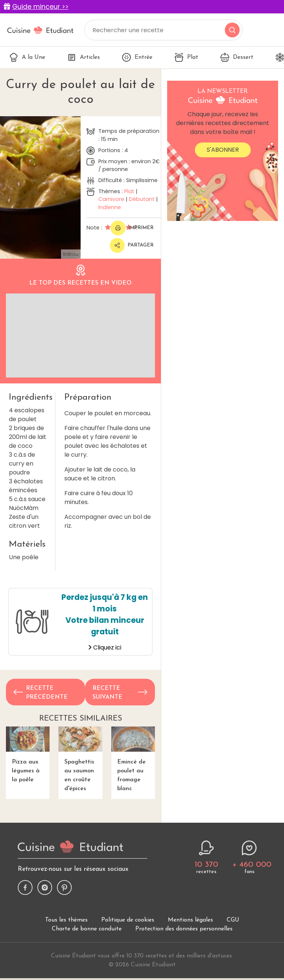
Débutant (142, 199)
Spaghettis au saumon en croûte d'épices (80, 759)
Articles (84, 57)
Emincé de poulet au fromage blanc (133, 759)
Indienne (110, 207)
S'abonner (223, 150)
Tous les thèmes (66, 920)
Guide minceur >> (40, 7)
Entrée (137, 57)
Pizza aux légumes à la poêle (28, 755)
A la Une (27, 57)
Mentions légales (190, 920)
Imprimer (132, 228)
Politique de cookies (128, 920)
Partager (132, 245)
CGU (233, 920)
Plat (186, 57)
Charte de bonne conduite (87, 929)
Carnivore (111, 199)
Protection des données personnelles (184, 929)
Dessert (237, 57)
